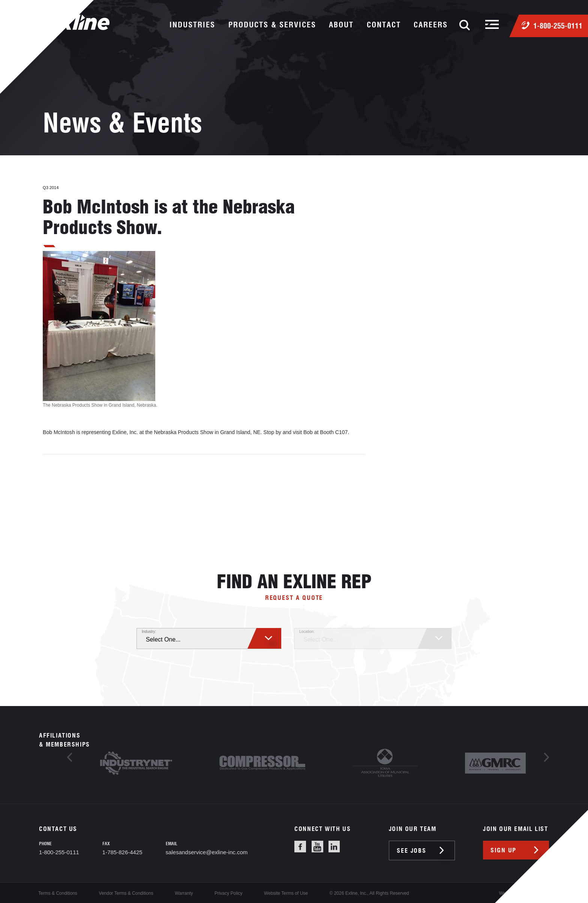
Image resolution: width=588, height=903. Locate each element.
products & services (272, 25)
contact (384, 25)
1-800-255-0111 (558, 26)
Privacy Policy (229, 893)
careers (431, 25)
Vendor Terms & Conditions (126, 893)
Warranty (184, 893)
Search (465, 25)
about (341, 25)
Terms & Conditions (58, 893)
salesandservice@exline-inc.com (207, 852)
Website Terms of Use (286, 893)
